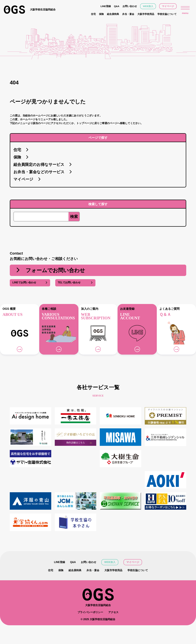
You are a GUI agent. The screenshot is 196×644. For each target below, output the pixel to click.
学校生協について (167, 14)
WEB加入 (148, 6)
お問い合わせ (130, 6)
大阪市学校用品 (146, 14)
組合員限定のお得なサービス (43, 165)
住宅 (93, 14)
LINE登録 (106, 6)
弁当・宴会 (128, 14)
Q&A (117, 6)
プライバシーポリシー (90, 612)
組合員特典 (113, 14)
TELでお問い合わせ (75, 283)
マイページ (168, 6)
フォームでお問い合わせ (50, 270)
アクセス (113, 612)
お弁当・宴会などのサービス (43, 172)
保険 (101, 14)
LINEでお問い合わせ (30, 283)
